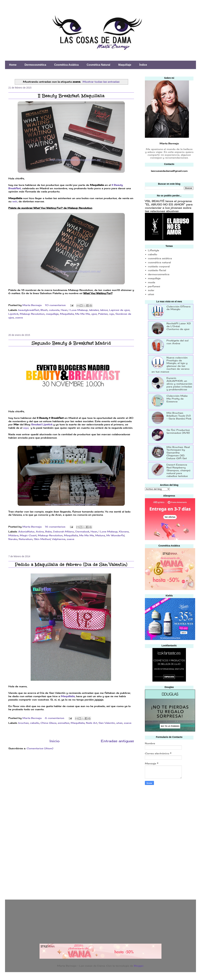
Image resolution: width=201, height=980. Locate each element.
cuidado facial (157, 270)
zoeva (19, 317)
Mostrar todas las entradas (101, 82)
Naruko (13, 539)
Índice (143, 65)
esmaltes (64, 723)
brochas (23, 723)
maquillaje (52, 314)
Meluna (100, 535)
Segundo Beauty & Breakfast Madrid (71, 343)
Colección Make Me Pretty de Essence (177, 399)
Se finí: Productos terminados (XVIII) (178, 431)
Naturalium (26, 539)
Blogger (139, 966)
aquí (26, 428)
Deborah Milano (64, 531)
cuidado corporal (159, 266)
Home (13, 65)
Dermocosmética (35, 65)
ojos (94, 314)
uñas (119, 723)
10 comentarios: (56, 305)
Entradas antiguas (117, 741)
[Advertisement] (158, 841)
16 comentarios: (56, 527)
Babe (48, 531)
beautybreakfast (29, 310)
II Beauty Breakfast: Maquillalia (71, 96)
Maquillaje (125, 65)
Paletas (103, 314)
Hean (64, 310)
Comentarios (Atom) (40, 748)
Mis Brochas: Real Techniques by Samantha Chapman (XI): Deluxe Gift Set (178, 453)
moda (152, 282)
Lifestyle (154, 250)
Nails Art (92, 723)
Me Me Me (83, 314)
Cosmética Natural (99, 65)
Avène (40, 531)
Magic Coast (28, 535)
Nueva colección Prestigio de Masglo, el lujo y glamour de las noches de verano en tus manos (171, 365)
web (15, 201)
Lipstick (13, 314)
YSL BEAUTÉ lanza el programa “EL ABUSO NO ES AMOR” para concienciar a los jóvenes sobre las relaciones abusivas (169, 206)
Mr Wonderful (115, 535)
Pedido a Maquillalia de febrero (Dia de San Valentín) (71, 564)
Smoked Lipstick (42, 424)
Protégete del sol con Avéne (177, 342)
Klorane (124, 531)
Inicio (55, 741)
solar (151, 290)
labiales (94, 310)
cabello (35, 723)
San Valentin (107, 723)
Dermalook (82, 531)
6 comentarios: (55, 718)
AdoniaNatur (26, 531)
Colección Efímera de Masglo (178, 308)
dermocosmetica (159, 274)
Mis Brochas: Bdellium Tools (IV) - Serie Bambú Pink (179, 416)
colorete (54, 310)
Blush (44, 310)
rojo (112, 314)
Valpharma (59, 539)
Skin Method (42, 539)
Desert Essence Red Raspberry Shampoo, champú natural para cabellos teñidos (178, 470)
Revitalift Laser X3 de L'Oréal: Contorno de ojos (179, 326)
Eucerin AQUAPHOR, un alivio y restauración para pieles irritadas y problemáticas (179, 384)
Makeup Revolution (32, 314)
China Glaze (48, 723)
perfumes (154, 286)
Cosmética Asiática (66, 65)
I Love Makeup (78, 310)
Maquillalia (67, 314)
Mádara (13, 535)
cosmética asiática (160, 258)
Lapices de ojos (119, 310)
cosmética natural (159, 262)
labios (104, 310)
